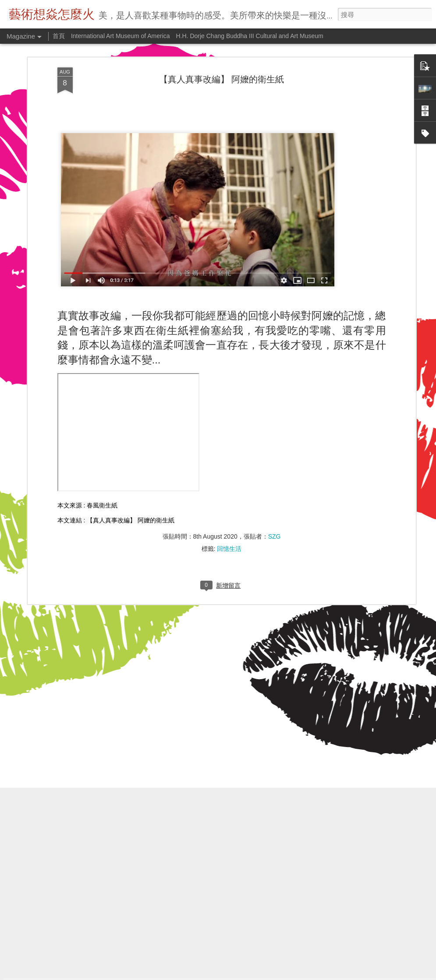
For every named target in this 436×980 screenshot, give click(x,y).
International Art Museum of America (121, 36)
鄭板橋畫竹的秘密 (163, 871)
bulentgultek (218, 974)
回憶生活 (229, 458)
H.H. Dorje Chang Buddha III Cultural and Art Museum (250, 36)
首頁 (59, 36)
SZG (275, 446)
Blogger (266, 974)
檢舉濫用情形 (291, 974)
